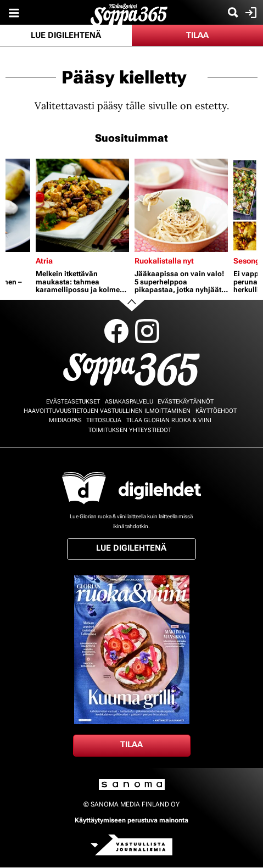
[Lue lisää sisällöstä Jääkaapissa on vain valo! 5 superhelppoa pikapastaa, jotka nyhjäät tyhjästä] (181, 205)
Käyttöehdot (216, 411)
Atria (44, 261)
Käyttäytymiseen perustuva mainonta (131, 820)
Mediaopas (65, 420)
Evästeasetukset (73, 402)
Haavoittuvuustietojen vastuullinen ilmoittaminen (107, 411)
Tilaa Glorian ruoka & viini (169, 420)
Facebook (116, 331)
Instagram (147, 331)
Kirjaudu (250, 13)
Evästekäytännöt (186, 402)
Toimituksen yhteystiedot (130, 430)
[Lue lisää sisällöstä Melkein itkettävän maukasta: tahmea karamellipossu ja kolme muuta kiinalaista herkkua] (82, 205)
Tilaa (197, 35)
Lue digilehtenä (66, 35)
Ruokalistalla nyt (164, 261)
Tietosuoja (104, 420)
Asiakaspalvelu (129, 402)
